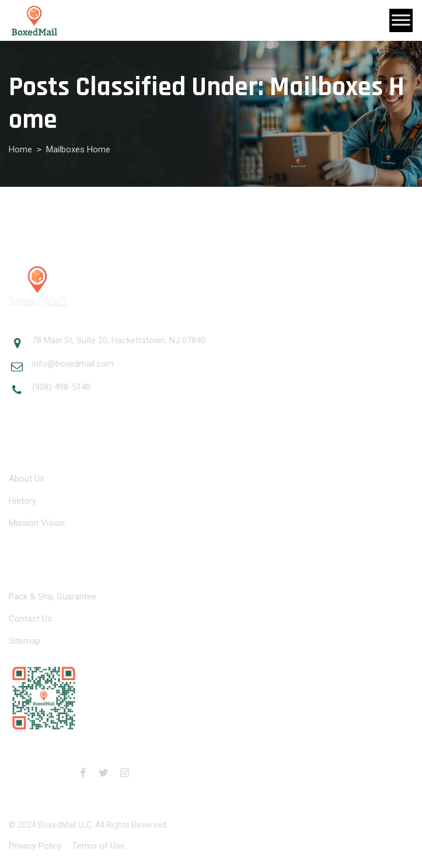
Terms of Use (99, 846)
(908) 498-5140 (61, 387)
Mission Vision (37, 523)
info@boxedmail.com (73, 364)
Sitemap (25, 641)
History (22, 501)
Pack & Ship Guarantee (53, 597)
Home (20, 149)
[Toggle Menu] (401, 20)
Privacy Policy (35, 846)
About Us (27, 479)
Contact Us (30, 619)
